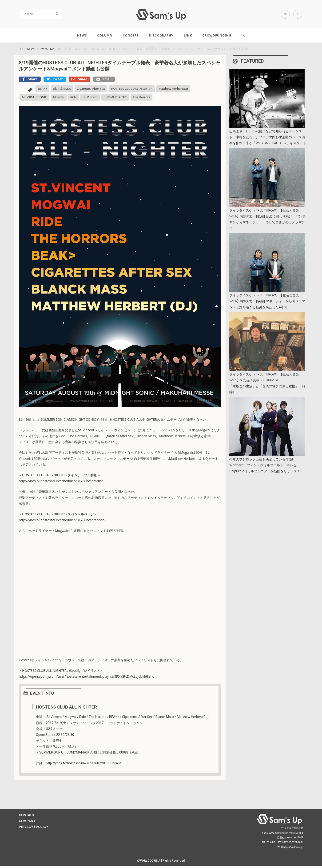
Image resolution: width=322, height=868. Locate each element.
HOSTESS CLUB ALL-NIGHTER (132, 91)
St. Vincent (90, 99)
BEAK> (42, 91)
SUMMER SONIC (115, 99)
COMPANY (27, 823)
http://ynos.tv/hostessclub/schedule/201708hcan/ (83, 766)
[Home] (22, 51)
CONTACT (27, 817)
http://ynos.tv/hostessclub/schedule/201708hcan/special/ (63, 523)
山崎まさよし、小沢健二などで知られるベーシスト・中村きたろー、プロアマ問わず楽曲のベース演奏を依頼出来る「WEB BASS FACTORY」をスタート (268, 139)
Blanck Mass (62, 91)
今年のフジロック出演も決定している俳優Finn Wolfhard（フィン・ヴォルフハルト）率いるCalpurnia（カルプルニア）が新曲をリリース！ (265, 467)
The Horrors (141, 99)
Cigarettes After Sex (91, 91)
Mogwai (59, 99)
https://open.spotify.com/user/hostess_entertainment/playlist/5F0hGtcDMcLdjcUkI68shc (86, 679)
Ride (74, 99)
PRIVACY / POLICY (34, 829)
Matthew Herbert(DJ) (173, 91)
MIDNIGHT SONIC (34, 99)
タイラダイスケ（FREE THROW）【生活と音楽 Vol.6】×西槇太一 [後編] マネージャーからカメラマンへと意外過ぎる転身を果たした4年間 (267, 304)
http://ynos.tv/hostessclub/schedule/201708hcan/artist (61, 483)
